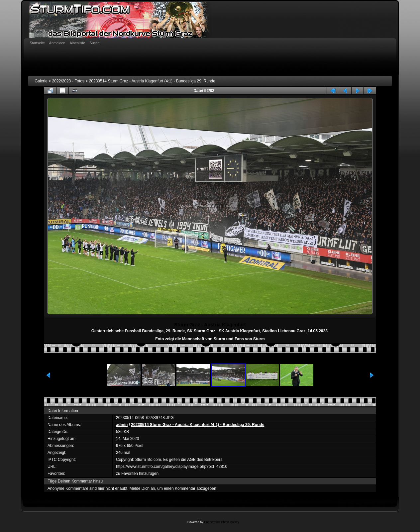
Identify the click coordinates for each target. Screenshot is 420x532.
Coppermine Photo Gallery (222, 522)
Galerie (41, 81)
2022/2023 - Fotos (68, 81)
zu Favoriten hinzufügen (137, 474)
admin (122, 425)
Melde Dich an (142, 488)
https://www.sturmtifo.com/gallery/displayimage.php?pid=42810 (172, 467)
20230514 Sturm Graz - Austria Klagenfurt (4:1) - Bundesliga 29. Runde (152, 81)
